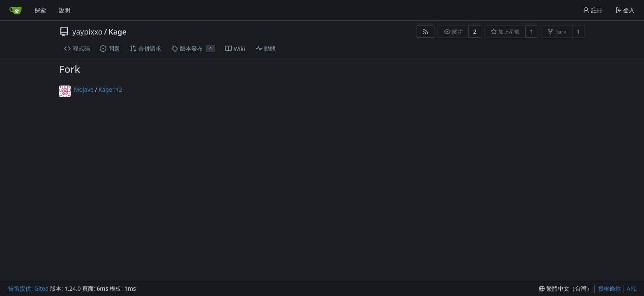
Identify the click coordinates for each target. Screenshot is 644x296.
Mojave (84, 89)
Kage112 (110, 89)
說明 (64, 10)
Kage (117, 32)
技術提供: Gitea (28, 288)
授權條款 (609, 288)
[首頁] (16, 10)
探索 (40, 10)
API (631, 288)
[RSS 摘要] (425, 32)
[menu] (566, 289)
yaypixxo (87, 32)
